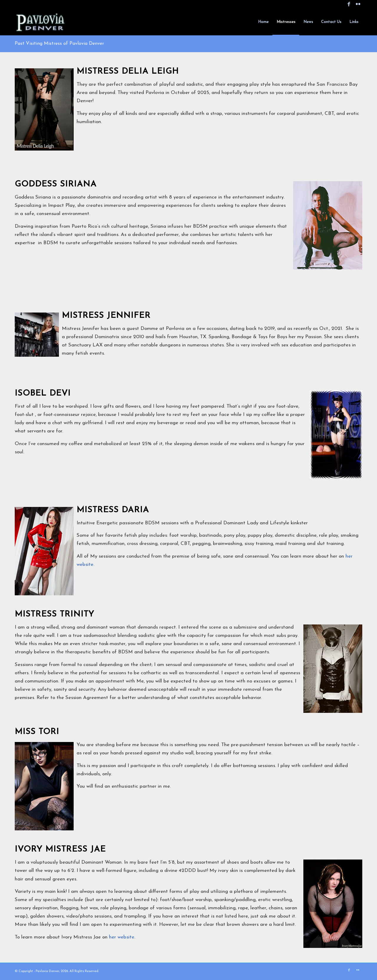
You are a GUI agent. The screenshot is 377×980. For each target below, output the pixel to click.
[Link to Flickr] (358, 4)
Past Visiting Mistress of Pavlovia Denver (59, 44)
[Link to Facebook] (349, 4)
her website (122, 937)
